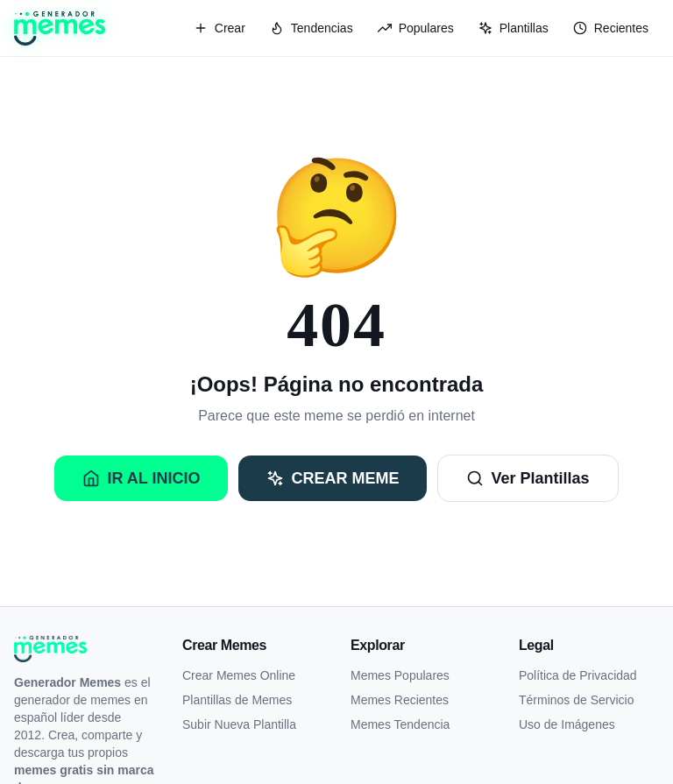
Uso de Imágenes (567, 724)
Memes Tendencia (400, 724)
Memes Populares (400, 675)
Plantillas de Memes (237, 700)
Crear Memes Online (239, 675)
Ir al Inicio (141, 478)
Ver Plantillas (528, 478)
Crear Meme (333, 478)
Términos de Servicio (577, 700)
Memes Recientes (400, 700)
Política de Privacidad (578, 675)
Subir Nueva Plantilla (239, 724)
